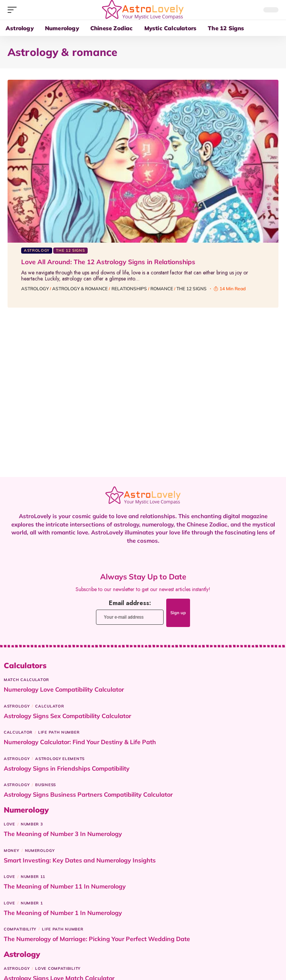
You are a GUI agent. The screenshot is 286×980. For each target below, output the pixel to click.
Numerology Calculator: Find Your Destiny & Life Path (80, 742)
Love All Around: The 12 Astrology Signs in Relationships (108, 262)
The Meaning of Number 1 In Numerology (63, 913)
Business (46, 785)
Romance (162, 289)
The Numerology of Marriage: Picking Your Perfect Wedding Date (97, 939)
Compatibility (20, 929)
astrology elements (60, 759)
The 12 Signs (70, 250)
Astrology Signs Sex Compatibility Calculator (67, 716)
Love (9, 824)
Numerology (40, 851)
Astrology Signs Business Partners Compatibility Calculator (88, 794)
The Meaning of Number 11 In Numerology (65, 886)
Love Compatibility (58, 968)
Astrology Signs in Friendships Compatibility (67, 768)
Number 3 (32, 824)
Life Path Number (59, 732)
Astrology (37, 250)
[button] (14, 10)
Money (12, 851)
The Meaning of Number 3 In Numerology (63, 834)
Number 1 (32, 903)
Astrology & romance (80, 289)
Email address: (130, 612)
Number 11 (33, 877)
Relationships (129, 289)
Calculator (49, 706)
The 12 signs (192, 289)
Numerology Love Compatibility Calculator (64, 689)
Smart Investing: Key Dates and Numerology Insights (80, 860)
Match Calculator (26, 680)
